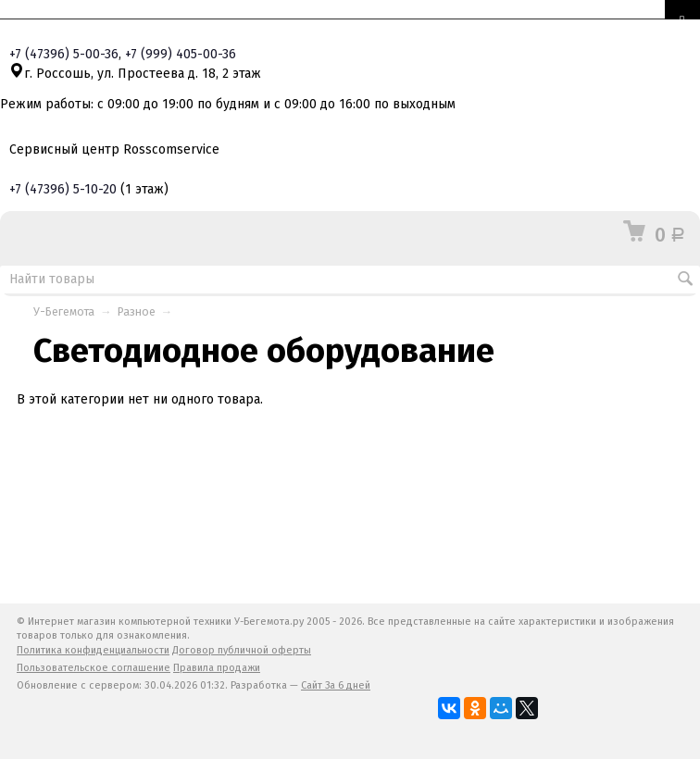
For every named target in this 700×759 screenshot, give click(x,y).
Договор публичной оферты (242, 650)
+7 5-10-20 (63, 189)
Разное (137, 311)
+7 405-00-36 (181, 54)
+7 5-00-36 (64, 54)
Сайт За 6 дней (336, 685)
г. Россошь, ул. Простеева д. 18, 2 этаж (135, 74)
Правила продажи (217, 668)
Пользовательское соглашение (94, 668)
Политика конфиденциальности (93, 650)
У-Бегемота (64, 311)
